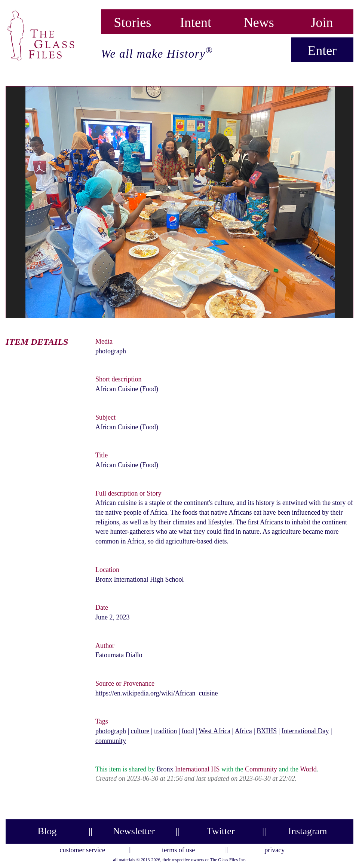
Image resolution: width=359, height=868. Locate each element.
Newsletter (134, 831)
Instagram (307, 831)
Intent (196, 21)
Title (102, 455)
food (188, 731)
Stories (132, 21)
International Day (305, 731)
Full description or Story (128, 493)
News (259, 21)
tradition (165, 731)
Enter (322, 51)
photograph (111, 731)
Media (104, 341)
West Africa (214, 731)
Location (107, 570)
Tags (102, 721)
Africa (243, 731)
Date (102, 607)
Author (105, 646)
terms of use (178, 849)
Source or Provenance (125, 683)
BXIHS (267, 731)
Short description (119, 379)
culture (140, 731)
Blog (47, 831)
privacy (274, 849)
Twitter (221, 831)
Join (322, 21)
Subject (105, 417)
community (111, 741)
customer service (82, 849)
